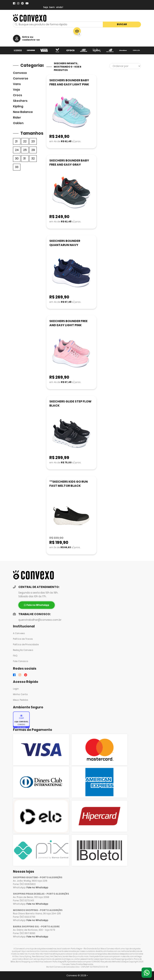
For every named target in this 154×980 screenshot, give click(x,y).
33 (17, 167)
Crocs (18, 95)
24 (17, 150)
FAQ (15, 656)
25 (25, 150)
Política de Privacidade (26, 645)
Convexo (20, 73)
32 (33, 158)
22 (25, 141)
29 (33, 150)
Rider (17, 117)
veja (16, 90)
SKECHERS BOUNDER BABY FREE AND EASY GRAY (69, 163)
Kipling (18, 106)
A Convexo (19, 633)
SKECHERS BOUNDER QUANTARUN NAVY (65, 243)
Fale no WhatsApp (37, 887)
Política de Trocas (23, 639)
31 (24, 158)
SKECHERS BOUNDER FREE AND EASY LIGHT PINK (68, 323)
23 (33, 141)
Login (16, 689)
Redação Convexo (23, 650)
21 (16, 141)
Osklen (18, 123)
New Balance (23, 112)
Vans (17, 84)
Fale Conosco (21, 661)
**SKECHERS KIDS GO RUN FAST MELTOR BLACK (69, 484)
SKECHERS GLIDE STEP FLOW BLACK (70, 403)
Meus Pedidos (21, 700)
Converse (21, 78)
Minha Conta (20, 694)
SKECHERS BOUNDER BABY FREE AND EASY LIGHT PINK (69, 82)
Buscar (122, 24)
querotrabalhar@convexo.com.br (40, 620)
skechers (20, 101)
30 (17, 158)
